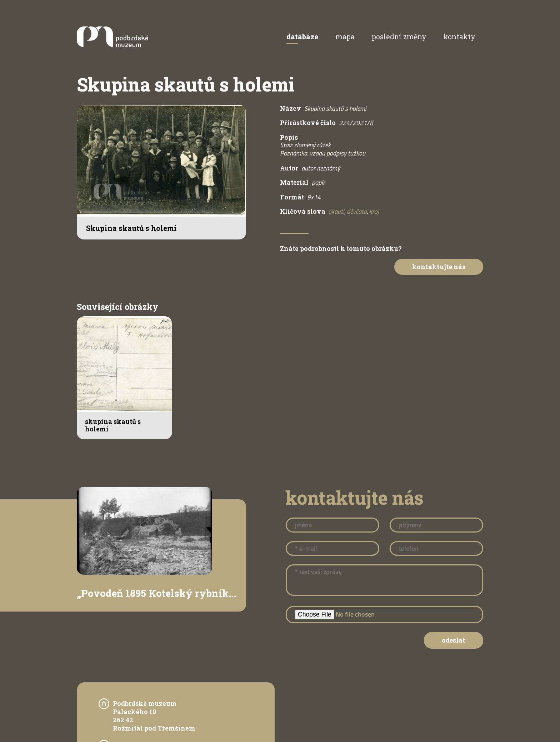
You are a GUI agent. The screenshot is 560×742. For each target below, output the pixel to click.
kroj (374, 211)
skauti (336, 211)
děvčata (357, 211)
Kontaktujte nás (439, 267)
